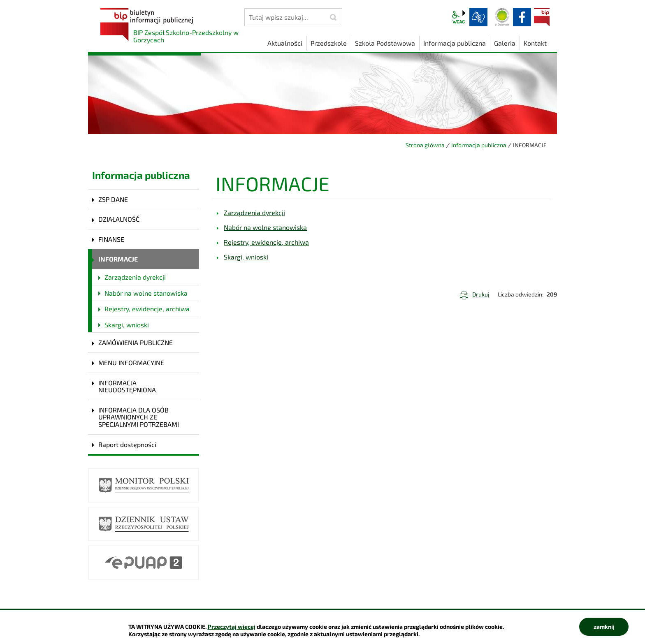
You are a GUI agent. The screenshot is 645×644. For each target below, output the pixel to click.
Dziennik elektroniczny (502, 17)
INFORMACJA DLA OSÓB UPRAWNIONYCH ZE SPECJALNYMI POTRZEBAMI (139, 417)
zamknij (604, 627)
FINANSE (111, 239)
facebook (522, 17)
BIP (542, 17)
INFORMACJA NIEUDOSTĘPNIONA (127, 386)
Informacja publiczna (479, 145)
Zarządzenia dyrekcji (135, 277)
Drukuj (481, 294)
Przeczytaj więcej (232, 627)
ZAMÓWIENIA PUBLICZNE (136, 342)
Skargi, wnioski (127, 325)
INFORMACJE (118, 259)
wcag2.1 (459, 17)
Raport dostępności (127, 444)
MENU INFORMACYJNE (131, 363)
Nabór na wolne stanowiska (146, 293)
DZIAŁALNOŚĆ (119, 219)
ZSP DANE (113, 199)
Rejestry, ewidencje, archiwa (147, 309)
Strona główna (425, 145)
